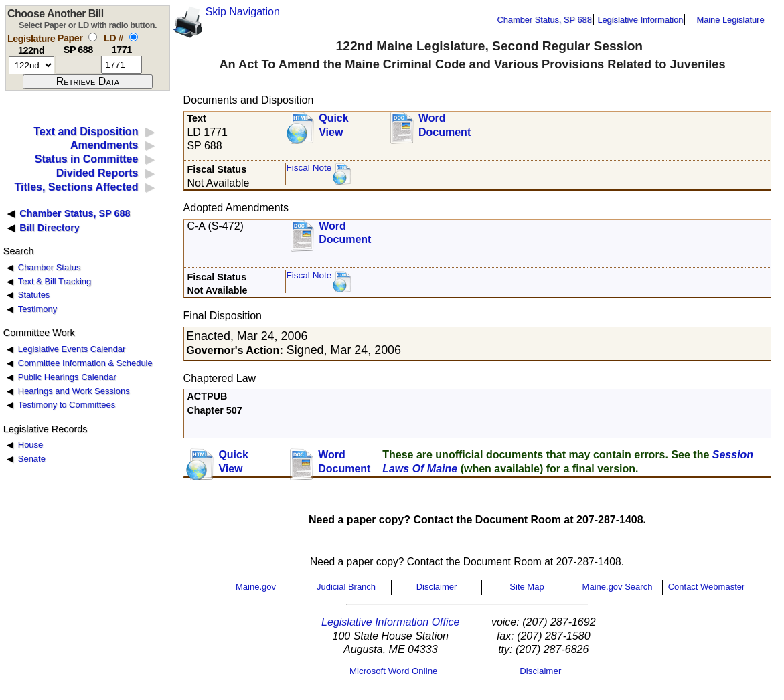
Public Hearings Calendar (67, 377)
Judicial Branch (346, 587)
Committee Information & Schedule (85, 363)
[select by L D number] (134, 37)
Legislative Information (640, 20)
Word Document (445, 125)
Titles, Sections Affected (76, 187)
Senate (32, 459)
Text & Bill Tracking (55, 281)
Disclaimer (437, 587)
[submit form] (88, 82)
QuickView (333, 125)
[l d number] (122, 65)
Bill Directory (50, 228)
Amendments (104, 145)
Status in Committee (87, 159)
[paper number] (78, 65)
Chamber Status (50, 267)
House (30, 445)
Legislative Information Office (390, 622)
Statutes (34, 295)
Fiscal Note (309, 168)
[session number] (31, 65)
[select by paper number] (93, 37)
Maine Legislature (730, 20)
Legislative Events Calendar (72, 349)
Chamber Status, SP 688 (545, 20)
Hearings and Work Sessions (74, 391)
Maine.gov (256, 587)
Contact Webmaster (707, 587)
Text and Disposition (86, 132)
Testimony (37, 309)
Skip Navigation (243, 12)
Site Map (527, 587)
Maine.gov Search (618, 587)
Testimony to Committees (67, 405)
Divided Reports (97, 173)
